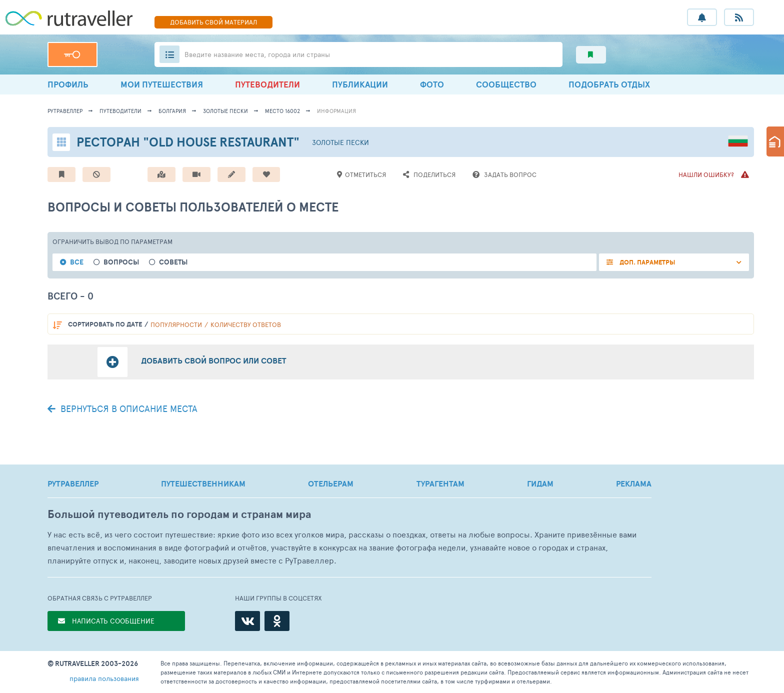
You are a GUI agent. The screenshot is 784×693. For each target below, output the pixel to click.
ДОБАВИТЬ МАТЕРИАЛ (213, 22)
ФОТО (432, 84)
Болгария (172, 111)
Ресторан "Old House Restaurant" (188, 142)
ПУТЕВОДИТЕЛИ (267, 84)
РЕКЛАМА (634, 483)
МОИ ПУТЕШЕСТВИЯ (162, 84)
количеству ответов (246, 324)
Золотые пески (225, 111)
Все (77, 262)
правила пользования (104, 678)
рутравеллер (65, 111)
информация (336, 111)
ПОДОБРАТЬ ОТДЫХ (609, 84)
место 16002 (282, 111)
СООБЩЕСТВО (506, 84)
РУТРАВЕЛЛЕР (73, 483)
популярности (176, 324)
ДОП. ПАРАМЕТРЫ (647, 262)
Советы (173, 262)
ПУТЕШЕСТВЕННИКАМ (203, 483)
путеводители (120, 111)
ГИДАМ (540, 483)
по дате (105, 324)
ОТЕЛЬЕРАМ (331, 483)
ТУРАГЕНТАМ (440, 483)
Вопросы (121, 262)
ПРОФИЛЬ (68, 84)
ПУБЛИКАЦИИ (360, 84)
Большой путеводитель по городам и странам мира (179, 514)
